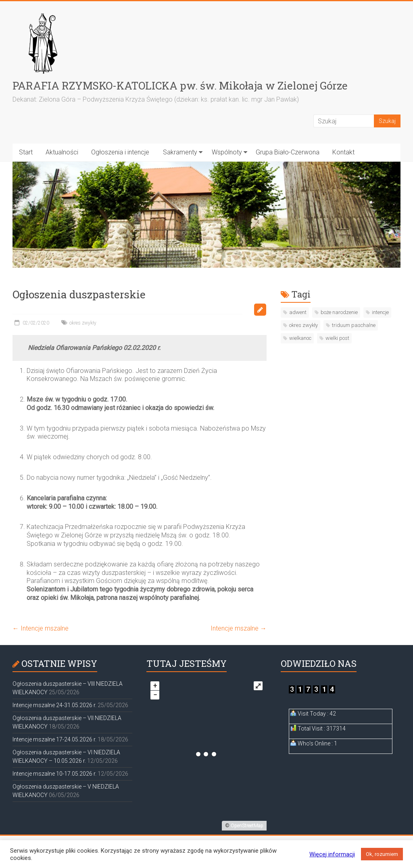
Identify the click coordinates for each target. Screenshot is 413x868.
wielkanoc (300, 338)
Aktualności (62, 152)
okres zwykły (83, 323)
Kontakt (343, 152)
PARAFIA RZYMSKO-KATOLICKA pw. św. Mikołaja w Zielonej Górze (180, 85)
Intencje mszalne (41, 628)
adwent (298, 312)
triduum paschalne (354, 325)
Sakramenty (180, 152)
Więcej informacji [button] (332, 854)
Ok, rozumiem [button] (382, 854)
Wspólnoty (227, 152)
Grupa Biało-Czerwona (288, 152)
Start (26, 152)
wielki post (337, 338)
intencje (380, 312)
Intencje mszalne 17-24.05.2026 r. (54, 739)
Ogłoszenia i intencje (120, 152)
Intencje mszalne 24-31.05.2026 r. (54, 705)
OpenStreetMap (247, 826)
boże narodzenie (339, 312)
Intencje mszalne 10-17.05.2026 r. (54, 774)
